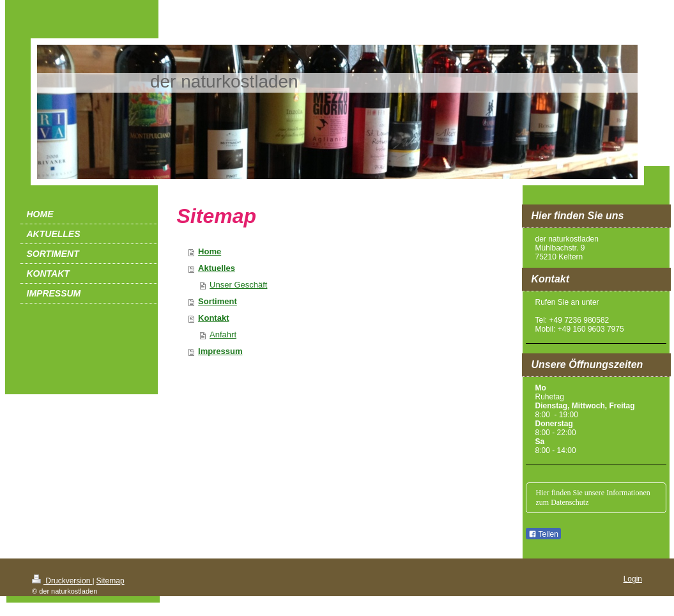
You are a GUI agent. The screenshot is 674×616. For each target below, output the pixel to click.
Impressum (220, 351)
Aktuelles (217, 268)
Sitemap (111, 581)
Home (210, 251)
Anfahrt (223, 335)
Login (633, 579)
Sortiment (218, 301)
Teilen (543, 534)
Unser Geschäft (238, 285)
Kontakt (213, 318)
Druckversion (62, 581)
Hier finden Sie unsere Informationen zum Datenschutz (593, 497)
